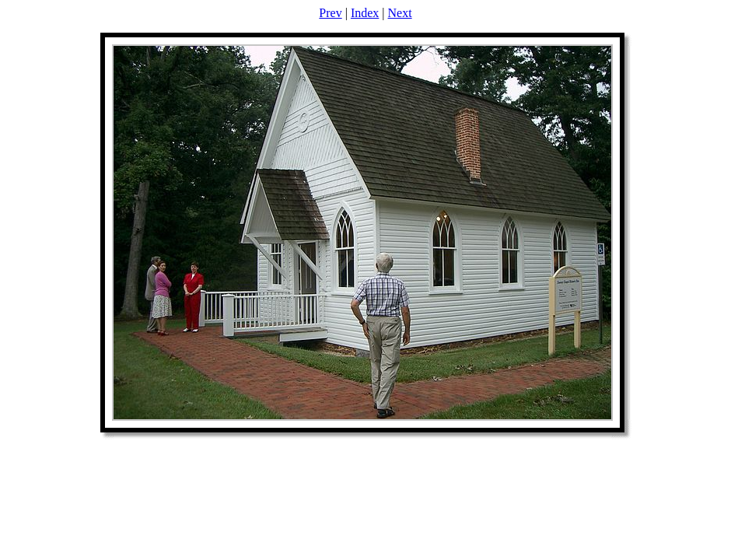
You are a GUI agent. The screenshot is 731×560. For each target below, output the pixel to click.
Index (365, 13)
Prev (330, 13)
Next (400, 13)
